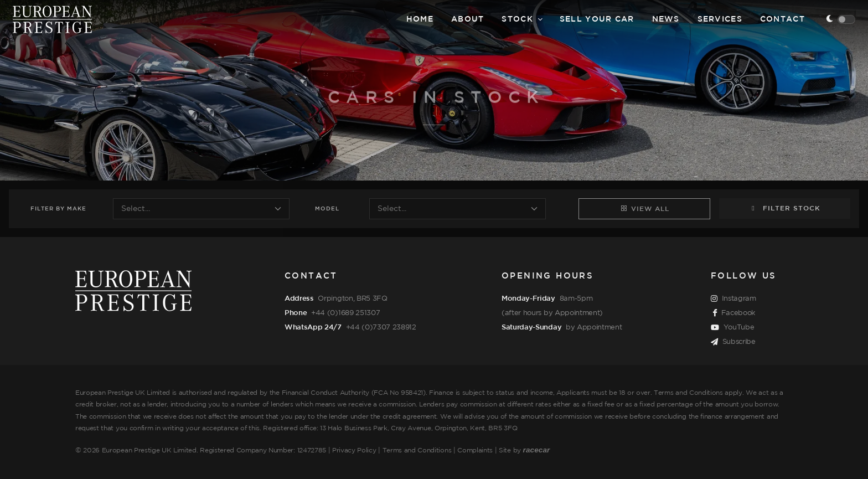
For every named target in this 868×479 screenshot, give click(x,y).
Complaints (475, 450)
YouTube (732, 328)
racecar (537, 450)
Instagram (733, 299)
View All (645, 208)
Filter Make (58, 209)
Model (327, 209)
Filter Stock (785, 208)
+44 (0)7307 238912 (381, 327)
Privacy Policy (354, 450)
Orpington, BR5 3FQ (352, 298)
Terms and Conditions (417, 450)
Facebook (734, 313)
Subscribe (733, 342)
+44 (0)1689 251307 (345, 313)
